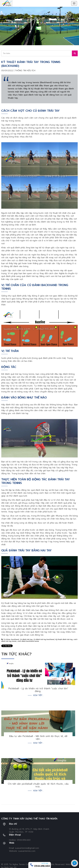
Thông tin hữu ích (25, 71)
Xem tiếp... (38, 695)
